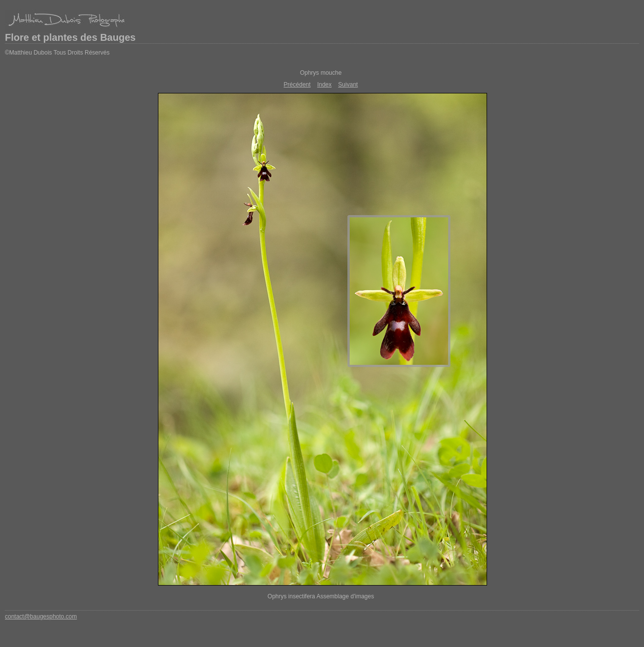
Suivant (348, 85)
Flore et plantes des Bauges (70, 37)
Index (324, 85)
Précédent (297, 85)
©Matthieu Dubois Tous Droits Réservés (57, 53)
